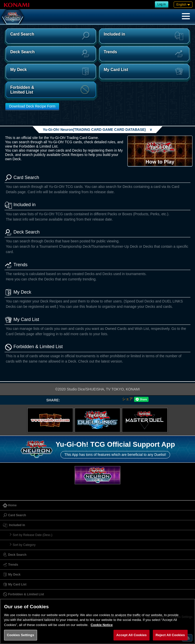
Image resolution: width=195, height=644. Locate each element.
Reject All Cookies (170, 635)
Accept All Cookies (132, 635)
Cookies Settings (21, 635)
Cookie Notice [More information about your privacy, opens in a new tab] (102, 625)
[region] (97, 621)
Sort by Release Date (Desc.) (32, 535)
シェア (127, 399)
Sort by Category (24, 545)
